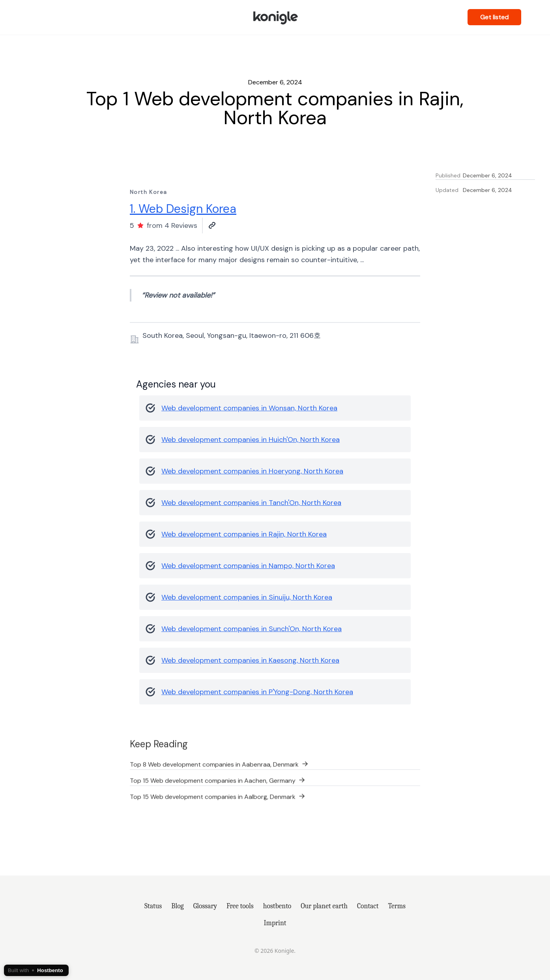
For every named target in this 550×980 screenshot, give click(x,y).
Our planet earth (324, 906)
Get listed (494, 17)
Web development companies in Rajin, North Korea (244, 534)
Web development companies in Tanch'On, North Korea (251, 503)
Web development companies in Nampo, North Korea (248, 566)
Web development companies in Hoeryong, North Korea (252, 471)
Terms (397, 906)
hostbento (277, 906)
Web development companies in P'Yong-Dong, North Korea (257, 692)
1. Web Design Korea (183, 209)
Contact (368, 906)
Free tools (240, 906)
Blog (177, 906)
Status (153, 906)
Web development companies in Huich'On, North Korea (251, 440)
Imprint (275, 923)
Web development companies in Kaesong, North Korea (250, 660)
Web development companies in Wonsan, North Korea (249, 408)
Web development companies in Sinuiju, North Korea (247, 597)
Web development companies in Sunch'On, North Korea (252, 629)
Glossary (205, 906)
